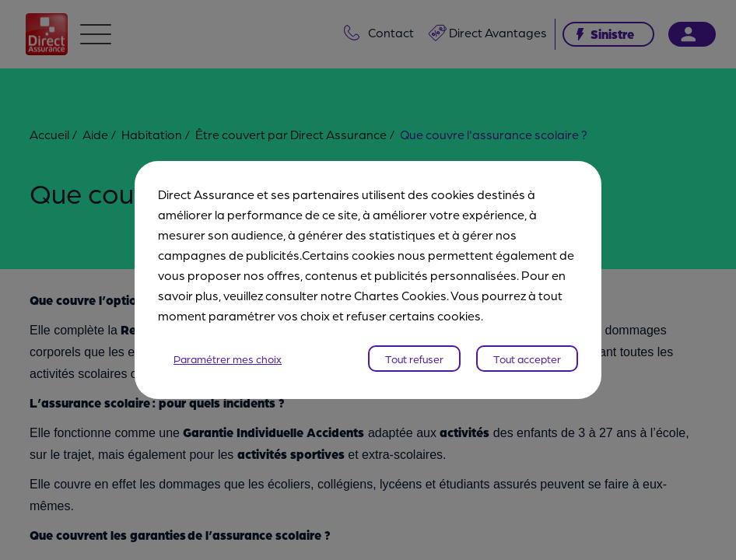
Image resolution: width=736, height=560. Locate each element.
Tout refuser (414, 359)
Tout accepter (527, 359)
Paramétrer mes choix (228, 359)
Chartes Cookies (400, 295)
